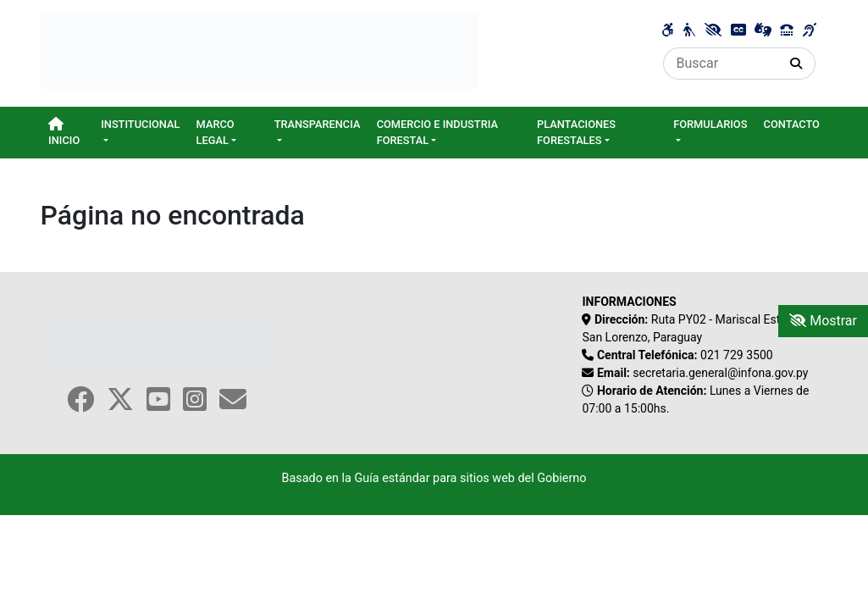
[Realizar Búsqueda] (796, 64)
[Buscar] (721, 64)
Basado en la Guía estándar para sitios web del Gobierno (434, 478)
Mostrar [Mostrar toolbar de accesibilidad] (823, 321)
